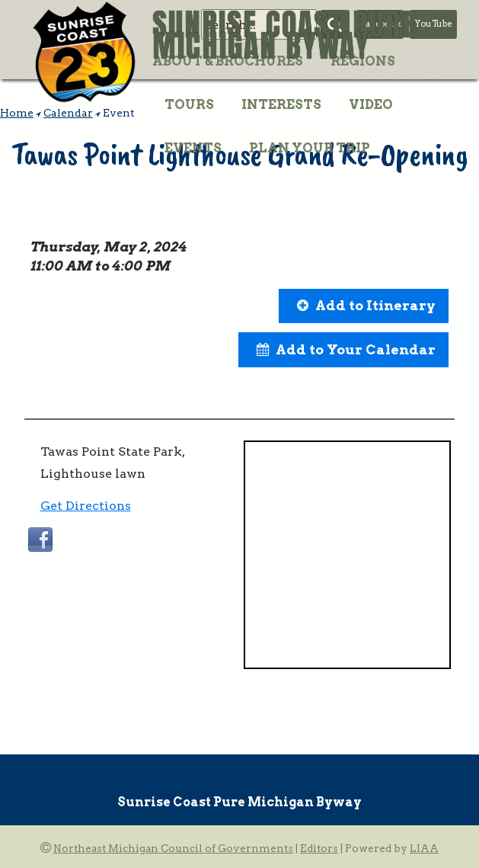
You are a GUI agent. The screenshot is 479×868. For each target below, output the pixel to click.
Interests (281, 104)
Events (193, 148)
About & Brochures (228, 61)
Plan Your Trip (310, 148)
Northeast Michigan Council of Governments (173, 848)
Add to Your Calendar (356, 349)
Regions (363, 61)
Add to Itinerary (375, 305)
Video (371, 104)
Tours (189, 104)
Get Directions (86, 506)
